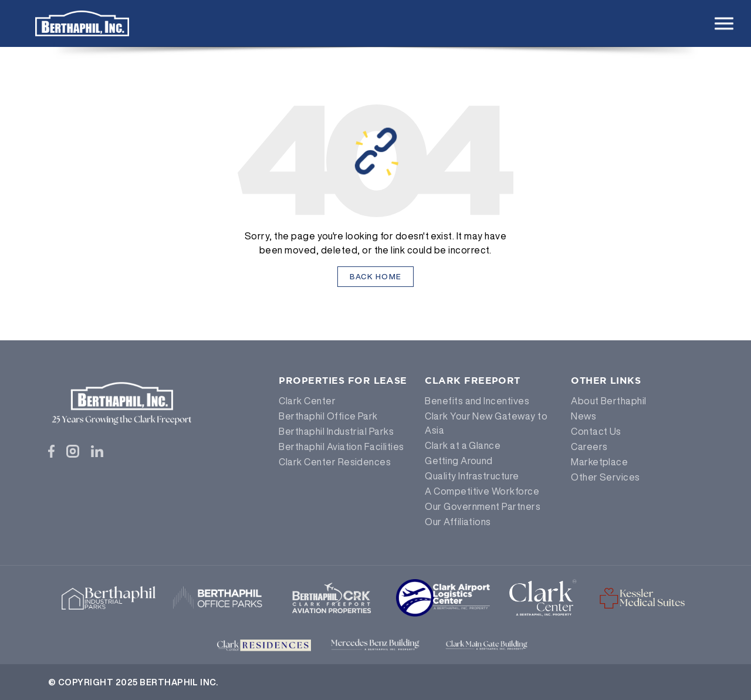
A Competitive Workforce (482, 491)
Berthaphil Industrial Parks (336, 431)
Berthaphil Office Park (328, 416)
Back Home (376, 277)
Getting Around (459, 461)
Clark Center (307, 401)
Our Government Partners (483, 506)
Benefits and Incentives (477, 401)
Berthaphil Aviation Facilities (341, 447)
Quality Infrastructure (472, 476)
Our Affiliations (458, 522)
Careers (589, 447)
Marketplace (599, 462)
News (583, 416)
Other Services (605, 477)
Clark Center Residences (335, 462)
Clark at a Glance (463, 445)
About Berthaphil (609, 401)
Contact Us (596, 431)
